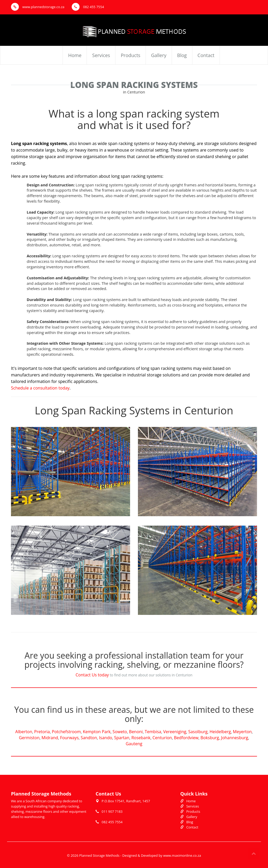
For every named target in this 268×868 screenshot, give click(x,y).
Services (101, 55)
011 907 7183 (112, 811)
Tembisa (153, 732)
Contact (206, 55)
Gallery (159, 55)
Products (130, 55)
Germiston (29, 738)
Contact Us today (92, 675)
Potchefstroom (66, 732)
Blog (182, 55)
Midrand (50, 738)
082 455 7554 (88, 7)
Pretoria (42, 732)
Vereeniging (175, 732)
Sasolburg (198, 732)
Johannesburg (234, 738)
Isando (105, 738)
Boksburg (210, 738)
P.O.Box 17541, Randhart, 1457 (126, 801)
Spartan (122, 738)
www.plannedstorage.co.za (38, 7)
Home (75, 55)
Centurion (162, 738)
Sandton (89, 738)
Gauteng (134, 744)
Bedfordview (186, 738)
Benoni (136, 732)
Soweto (120, 732)
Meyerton (242, 732)
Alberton (24, 732)
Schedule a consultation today (40, 388)
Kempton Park (97, 732)
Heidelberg (220, 732)
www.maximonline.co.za (182, 855)
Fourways (69, 738)
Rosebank (141, 738)
